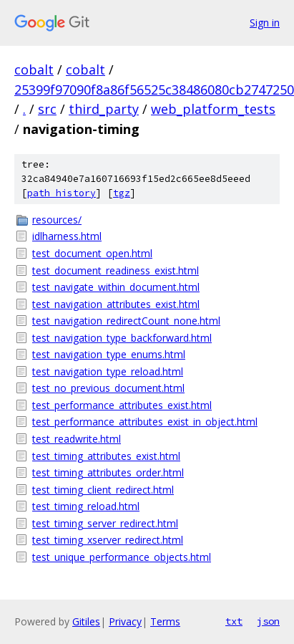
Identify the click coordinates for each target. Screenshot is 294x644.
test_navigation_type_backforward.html (122, 338)
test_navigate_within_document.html (116, 287)
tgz (122, 193)
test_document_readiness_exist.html (116, 270)
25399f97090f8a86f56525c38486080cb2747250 (154, 90)
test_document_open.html (92, 253)
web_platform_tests (213, 109)
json (268, 621)
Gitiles (86, 621)
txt (234, 621)
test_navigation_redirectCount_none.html (126, 321)
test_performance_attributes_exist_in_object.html (145, 422)
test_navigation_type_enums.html (109, 354)
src (47, 109)
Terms (165, 621)
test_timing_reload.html (86, 506)
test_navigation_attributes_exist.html (116, 304)
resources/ (57, 220)
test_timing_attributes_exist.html (106, 456)
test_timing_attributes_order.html (108, 472)
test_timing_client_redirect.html (103, 490)
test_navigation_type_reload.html (108, 371)
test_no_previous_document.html (108, 388)
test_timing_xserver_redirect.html (108, 540)
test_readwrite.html (77, 439)
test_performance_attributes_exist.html (122, 405)
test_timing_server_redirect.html (105, 523)
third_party (104, 109)
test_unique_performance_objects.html (122, 557)
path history (62, 193)
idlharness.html (67, 236)
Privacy (125, 621)
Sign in (265, 23)
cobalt (34, 69)
